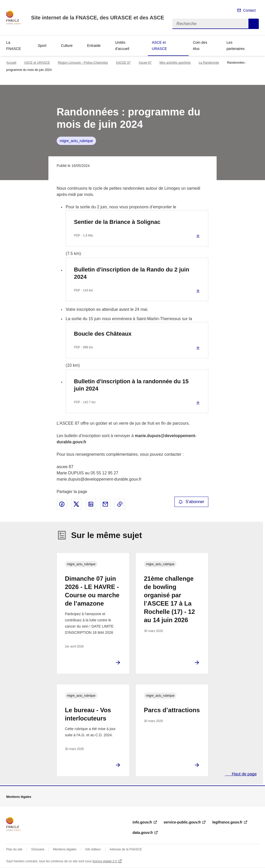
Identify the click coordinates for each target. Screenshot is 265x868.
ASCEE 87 (123, 63)
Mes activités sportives (175, 63)
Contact (249, 10)
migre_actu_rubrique (76, 141)
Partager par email (105, 504)
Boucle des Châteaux (103, 334)
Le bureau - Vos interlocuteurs (88, 714)
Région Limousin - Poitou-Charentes (83, 63)
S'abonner (192, 502)
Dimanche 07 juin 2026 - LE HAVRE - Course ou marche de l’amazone (92, 591)
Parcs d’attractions (172, 710)
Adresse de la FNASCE (126, 849)
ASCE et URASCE (159, 46)
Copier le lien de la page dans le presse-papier (120, 504)
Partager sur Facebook (62, 504)
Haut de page (244, 774)
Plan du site (14, 849)
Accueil (11, 63)
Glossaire (38, 849)
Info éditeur (93, 849)
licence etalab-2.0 (105, 861)
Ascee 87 (145, 63)
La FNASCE (14, 46)
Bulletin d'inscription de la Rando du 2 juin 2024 (132, 273)
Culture (67, 46)
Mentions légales (65, 849)
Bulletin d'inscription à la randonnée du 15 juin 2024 (131, 385)
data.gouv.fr (143, 833)
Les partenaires (235, 46)
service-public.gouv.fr (182, 822)
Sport (42, 46)
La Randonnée (209, 63)
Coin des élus (200, 46)
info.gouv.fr (142, 822)
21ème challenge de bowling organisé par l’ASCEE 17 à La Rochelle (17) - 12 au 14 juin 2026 (169, 599)
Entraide (94, 46)
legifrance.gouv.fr (227, 822)
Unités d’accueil (122, 46)
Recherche (254, 24)
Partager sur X (76, 504)
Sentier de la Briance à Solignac (117, 222)
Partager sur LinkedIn (91, 504)
